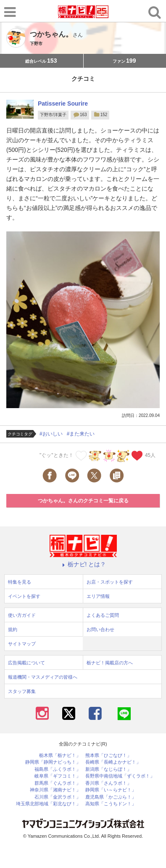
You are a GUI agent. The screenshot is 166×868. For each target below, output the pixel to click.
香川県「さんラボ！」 (108, 783)
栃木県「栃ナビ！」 (60, 755)
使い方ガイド (22, 615)
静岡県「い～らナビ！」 (111, 790)
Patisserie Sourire (63, 104)
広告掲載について (26, 663)
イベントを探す (24, 596)
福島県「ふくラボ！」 (58, 769)
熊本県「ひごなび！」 (108, 755)
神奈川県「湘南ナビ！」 (55, 790)
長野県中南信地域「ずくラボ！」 (120, 776)
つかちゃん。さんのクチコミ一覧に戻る (83, 501)
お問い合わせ (100, 629)
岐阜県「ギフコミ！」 (58, 776)
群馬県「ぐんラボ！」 (58, 783)
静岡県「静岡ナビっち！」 (53, 762)
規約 (13, 629)
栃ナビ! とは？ (83, 564)
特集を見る (20, 582)
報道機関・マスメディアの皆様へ (43, 677)
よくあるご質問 (103, 615)
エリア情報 (98, 596)
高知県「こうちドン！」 (111, 804)
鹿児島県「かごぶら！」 (111, 797)
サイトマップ (22, 644)
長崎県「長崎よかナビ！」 (113, 762)
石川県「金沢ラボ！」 (58, 797)
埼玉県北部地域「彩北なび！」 (48, 804)
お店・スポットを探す (110, 582)
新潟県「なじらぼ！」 (108, 769)
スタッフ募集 (22, 691)
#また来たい (81, 434)
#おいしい (51, 434)
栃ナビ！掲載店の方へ (110, 663)
